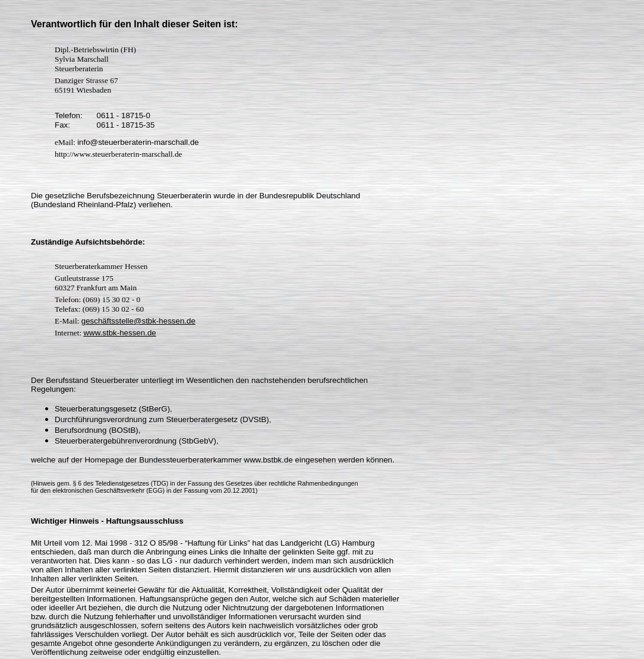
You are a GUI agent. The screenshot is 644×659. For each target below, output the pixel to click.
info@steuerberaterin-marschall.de (138, 142)
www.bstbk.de (269, 460)
